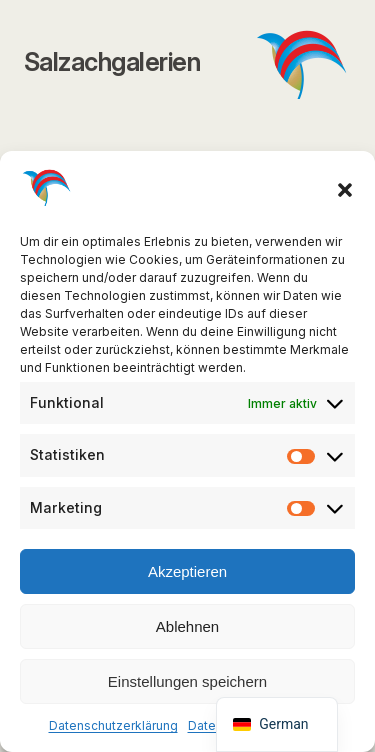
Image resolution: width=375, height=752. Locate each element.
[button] (345, 190)
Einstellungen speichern (187, 681)
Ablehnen (187, 626)
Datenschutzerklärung (113, 725)
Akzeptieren (187, 571)
